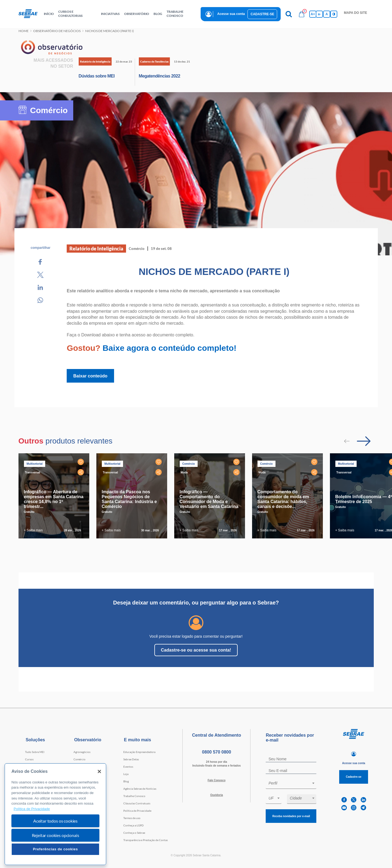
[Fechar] (99, 771)
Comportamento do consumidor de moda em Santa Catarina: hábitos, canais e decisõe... (283, 499)
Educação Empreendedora (139, 752)
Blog (126, 781)
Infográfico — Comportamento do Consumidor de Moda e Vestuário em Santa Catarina (209, 499)
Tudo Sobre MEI (35, 752)
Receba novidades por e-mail (291, 816)
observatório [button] (137, 14)
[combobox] (291, 784)
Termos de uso (132, 818)
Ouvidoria (217, 795)
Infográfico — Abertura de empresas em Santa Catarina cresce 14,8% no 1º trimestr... (54, 499)
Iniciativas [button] (110, 14)
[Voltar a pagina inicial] (30, 14)
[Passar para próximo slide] (364, 441)
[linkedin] (363, 800)
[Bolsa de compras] (302, 14)
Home (24, 31)
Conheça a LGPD (134, 825)
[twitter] (354, 800)
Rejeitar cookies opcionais (56, 835)
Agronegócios (82, 752)
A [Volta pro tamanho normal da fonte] (327, 14)
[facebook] (344, 800)
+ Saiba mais (33, 530)
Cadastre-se (262, 14)
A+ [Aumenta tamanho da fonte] (313, 14)
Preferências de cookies (55, 849)
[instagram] (354, 808)
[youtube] (344, 808)
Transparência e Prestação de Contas (146, 840)
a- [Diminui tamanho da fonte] (319, 14)
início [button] (49, 14)
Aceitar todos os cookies (55, 821)
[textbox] (294, 783)
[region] (55, 814)
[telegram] (363, 808)
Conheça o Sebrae (134, 833)
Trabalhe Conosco (134, 796)
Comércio (79, 759)
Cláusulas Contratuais (137, 803)
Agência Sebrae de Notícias (140, 789)
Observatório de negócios (57, 31)
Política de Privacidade (137, 811)
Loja (126, 774)
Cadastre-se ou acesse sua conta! (196, 650)
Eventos (128, 767)
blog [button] (158, 14)
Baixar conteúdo (90, 376)
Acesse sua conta (231, 14)
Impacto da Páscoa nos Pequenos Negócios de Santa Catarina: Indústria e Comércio (129, 499)
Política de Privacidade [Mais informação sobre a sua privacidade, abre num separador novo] (32, 809)
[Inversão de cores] (334, 14)
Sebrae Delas (131, 759)
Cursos (29, 759)
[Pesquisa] (289, 14)
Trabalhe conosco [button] (175, 14)
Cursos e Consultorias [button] (71, 14)
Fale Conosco (217, 780)
